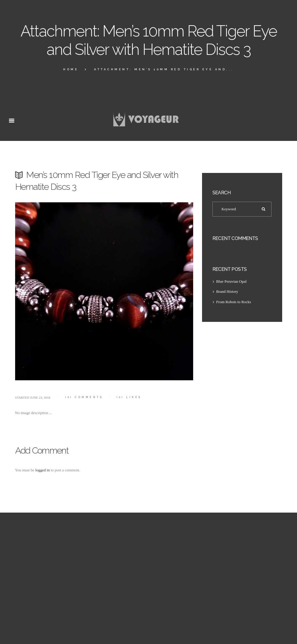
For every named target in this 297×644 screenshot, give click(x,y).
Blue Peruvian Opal (232, 281)
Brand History (227, 291)
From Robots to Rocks (234, 302)
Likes (129, 397)
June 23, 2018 (40, 397)
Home (71, 69)
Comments (84, 397)
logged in (43, 470)
